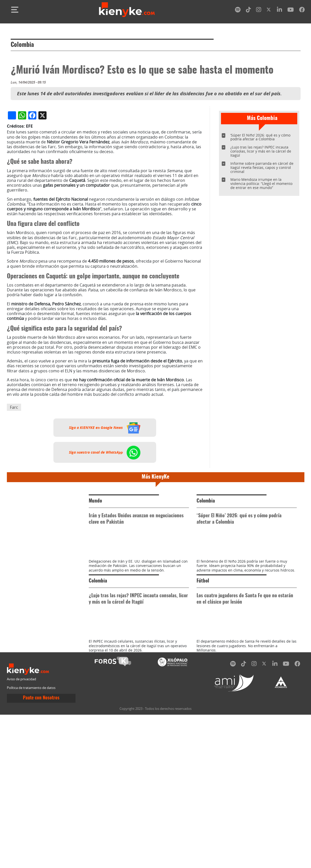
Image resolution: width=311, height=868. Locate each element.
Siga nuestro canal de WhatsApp (105, 560)
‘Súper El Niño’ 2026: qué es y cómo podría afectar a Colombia (260, 137)
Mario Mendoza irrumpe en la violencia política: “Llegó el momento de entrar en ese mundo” (261, 184)
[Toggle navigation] (15, 10)
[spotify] (238, 11)
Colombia (22, 45)
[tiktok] (248, 11)
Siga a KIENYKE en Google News (105, 535)
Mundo (95, 608)
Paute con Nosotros (41, 851)
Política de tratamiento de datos (31, 841)
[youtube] (291, 11)
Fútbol (203, 711)
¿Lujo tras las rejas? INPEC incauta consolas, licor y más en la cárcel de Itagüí (261, 151)
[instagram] (259, 11)
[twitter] (269, 11)
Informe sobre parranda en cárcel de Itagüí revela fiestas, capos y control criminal (262, 167)
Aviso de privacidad (21, 832)
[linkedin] (279, 11)
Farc (14, 514)
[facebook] (302, 11)
